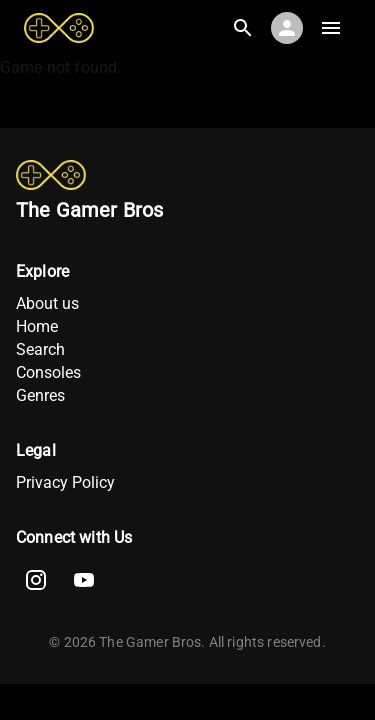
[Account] (287, 28)
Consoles (48, 372)
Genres (40, 395)
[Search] (243, 28)
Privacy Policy (65, 482)
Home (37, 326)
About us (47, 303)
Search (40, 349)
